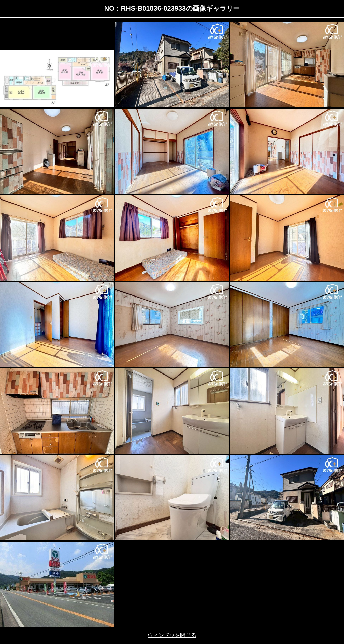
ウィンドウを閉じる (172, 635)
